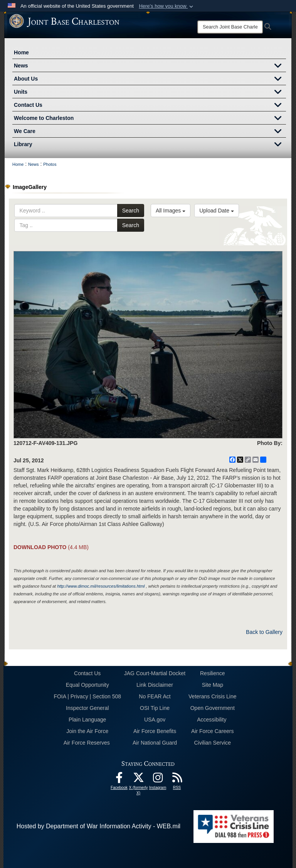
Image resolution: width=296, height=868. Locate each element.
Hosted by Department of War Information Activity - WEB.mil (98, 826)
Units (150, 93)
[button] (167, 6)
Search (131, 211)
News (150, 66)
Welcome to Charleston (150, 119)
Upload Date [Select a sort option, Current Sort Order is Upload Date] (217, 211)
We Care (150, 132)
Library (150, 145)
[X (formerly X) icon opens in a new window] (138, 780)
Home (21, 52)
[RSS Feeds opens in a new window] (177, 780)
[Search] (230, 27)
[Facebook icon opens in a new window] (119, 780)
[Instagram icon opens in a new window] (158, 780)
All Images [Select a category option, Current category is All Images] (171, 211)
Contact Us (150, 106)
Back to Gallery (264, 632)
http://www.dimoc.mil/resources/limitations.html (101, 586)
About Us (150, 79)
